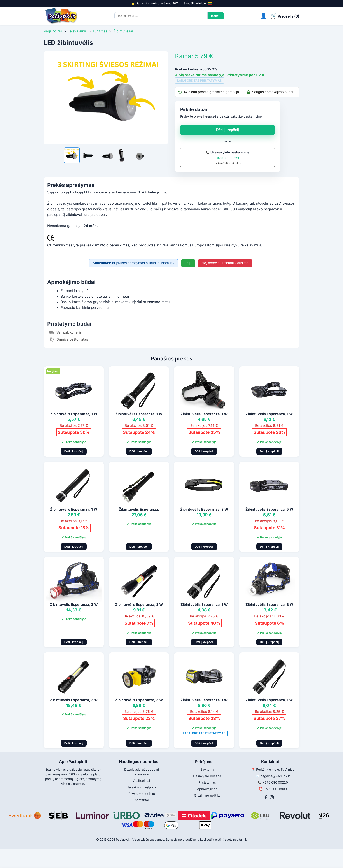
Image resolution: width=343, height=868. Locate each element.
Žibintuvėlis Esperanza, (139, 509)
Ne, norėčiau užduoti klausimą (225, 263)
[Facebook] (266, 797)
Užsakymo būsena (207, 776)
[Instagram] (272, 797)
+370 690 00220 (228, 158)
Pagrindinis (53, 31)
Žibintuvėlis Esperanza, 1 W (74, 414)
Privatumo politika (142, 794)
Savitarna (207, 769)
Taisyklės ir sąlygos (142, 787)
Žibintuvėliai (123, 31)
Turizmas (100, 31)
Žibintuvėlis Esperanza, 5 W (269, 509)
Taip (188, 263)
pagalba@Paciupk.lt (275, 776)
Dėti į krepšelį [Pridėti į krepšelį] (74, 451)
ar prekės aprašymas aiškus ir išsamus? (133, 263)
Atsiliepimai (142, 781)
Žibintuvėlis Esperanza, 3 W (204, 509)
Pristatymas (207, 782)
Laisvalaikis (77, 31)
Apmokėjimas (207, 789)
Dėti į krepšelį (227, 130)
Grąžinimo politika (207, 795)
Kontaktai (142, 800)
